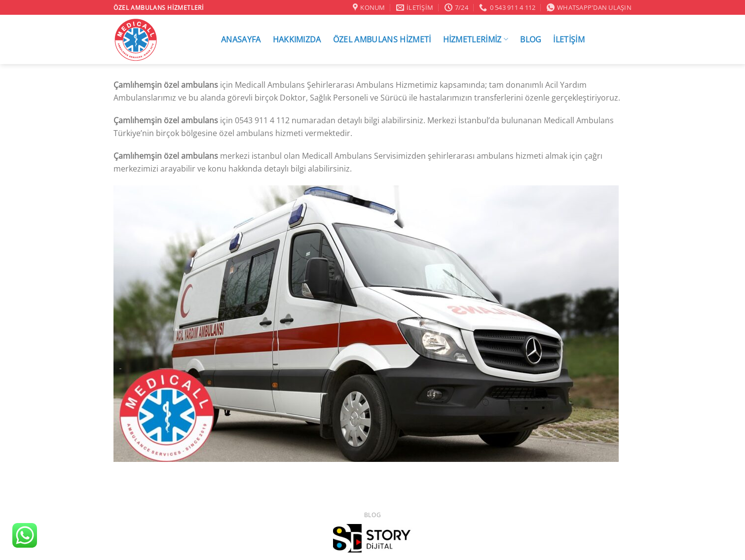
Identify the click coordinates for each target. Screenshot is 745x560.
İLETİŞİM (569, 39)
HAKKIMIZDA (297, 39)
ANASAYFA (241, 39)
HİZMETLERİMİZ (476, 39)
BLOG (531, 39)
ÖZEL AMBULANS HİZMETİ (382, 39)
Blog (372, 515)
